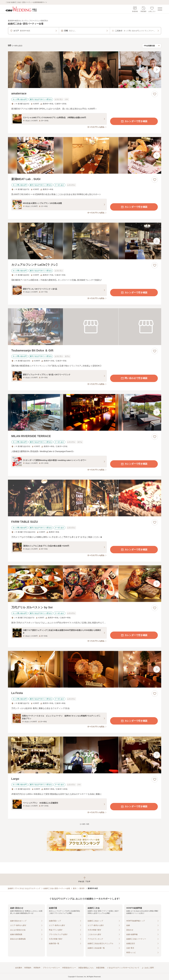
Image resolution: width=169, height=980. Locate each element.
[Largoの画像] (85, 755)
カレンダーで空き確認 (134, 121)
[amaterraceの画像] (85, 70)
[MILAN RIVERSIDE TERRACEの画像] (85, 412)
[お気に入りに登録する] (155, 94)
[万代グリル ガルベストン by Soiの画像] (85, 584)
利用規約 (28, 968)
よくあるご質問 (148, 968)
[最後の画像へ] (157, 70)
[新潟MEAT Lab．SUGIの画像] (85, 155)
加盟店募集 (100, 968)
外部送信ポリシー (69, 968)
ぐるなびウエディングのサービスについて (123, 968)
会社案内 (19, 968)
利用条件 (37, 968)
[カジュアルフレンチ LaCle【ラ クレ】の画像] (85, 241)
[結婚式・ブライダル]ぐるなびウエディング (24, 888)
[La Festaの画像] (85, 669)
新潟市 (82, 888)
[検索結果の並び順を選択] (152, 46)
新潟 (75, 888)
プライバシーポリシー (51, 968)
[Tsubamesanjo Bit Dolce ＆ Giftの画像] (85, 327)
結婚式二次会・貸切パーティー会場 (57, 888)
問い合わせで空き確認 (134, 378)
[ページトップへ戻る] (84, 880)
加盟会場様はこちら (86, 968)
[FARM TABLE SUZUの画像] (85, 498)
